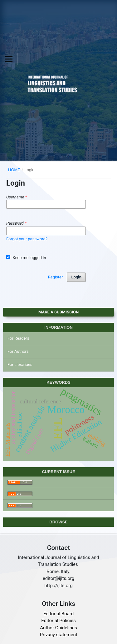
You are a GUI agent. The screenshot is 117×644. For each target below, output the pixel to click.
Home (14, 170)
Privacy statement (58, 635)
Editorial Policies (58, 621)
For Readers (18, 338)
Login (76, 277)
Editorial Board (59, 614)
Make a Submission (58, 312)
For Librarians (20, 364)
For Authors (18, 351)
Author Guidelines (58, 628)
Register (56, 277)
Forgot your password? (27, 239)
